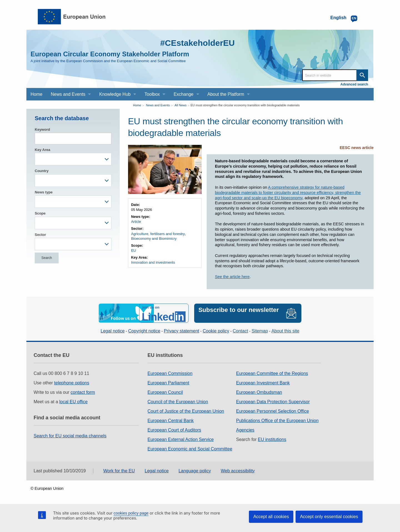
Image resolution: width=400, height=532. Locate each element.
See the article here (232, 277)
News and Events (158, 105)
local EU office (74, 402)
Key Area (42, 150)
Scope (40, 213)
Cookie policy (216, 331)
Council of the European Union (178, 402)
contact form (83, 392)
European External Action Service (181, 439)
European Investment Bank (263, 383)
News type (44, 192)
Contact (240, 331)
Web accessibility (238, 471)
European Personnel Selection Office (272, 411)
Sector (40, 235)
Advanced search (354, 84)
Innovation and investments (153, 262)
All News (181, 105)
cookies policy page (131, 513)
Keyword (42, 129)
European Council (165, 392)
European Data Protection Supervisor (273, 402)
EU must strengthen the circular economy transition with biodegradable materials (245, 105)
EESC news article (357, 148)
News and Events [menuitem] (68, 94)
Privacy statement (182, 331)
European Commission (170, 373)
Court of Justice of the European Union (186, 411)
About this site (285, 331)
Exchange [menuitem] (183, 94)
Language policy (195, 471)
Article (136, 222)
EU (134, 250)
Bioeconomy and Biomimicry (154, 239)
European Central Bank (171, 421)
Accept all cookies (271, 517)
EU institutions (272, 439)
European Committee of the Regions (272, 373)
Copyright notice (144, 331)
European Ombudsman (259, 392)
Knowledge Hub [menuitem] (115, 94)
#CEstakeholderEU (197, 43)
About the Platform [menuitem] (226, 94)
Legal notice (112, 331)
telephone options (72, 383)
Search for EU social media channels (70, 436)
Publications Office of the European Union (277, 421)
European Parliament (168, 383)
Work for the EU (119, 471)
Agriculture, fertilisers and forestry (158, 234)
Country (42, 171)
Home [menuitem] (37, 94)
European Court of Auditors (174, 430)
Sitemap (260, 331)
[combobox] (73, 159)
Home (137, 105)
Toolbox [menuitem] (152, 94)
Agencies (245, 430)
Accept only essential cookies (329, 517)
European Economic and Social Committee (190, 449)
